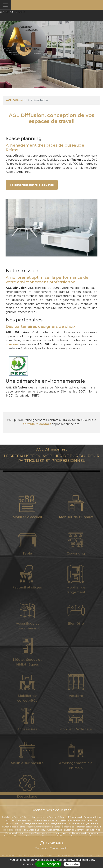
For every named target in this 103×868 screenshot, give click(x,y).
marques (12, 344)
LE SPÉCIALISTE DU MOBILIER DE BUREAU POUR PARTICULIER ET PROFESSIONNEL (51, 455)
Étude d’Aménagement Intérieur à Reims (28, 820)
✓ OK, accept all (48, 864)
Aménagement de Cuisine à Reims (65, 823)
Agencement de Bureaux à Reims (49, 817)
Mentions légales (59, 848)
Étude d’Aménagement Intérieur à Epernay (48, 833)
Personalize (72, 864)
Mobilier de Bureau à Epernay (30, 830)
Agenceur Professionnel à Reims (43, 827)
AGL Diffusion (16, 100)
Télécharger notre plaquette (32, 185)
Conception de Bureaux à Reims (67, 820)
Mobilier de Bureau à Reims (16, 817)
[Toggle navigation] (5, 5)
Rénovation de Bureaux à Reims (84, 817)
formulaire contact (37, 424)
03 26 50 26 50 (12, 12)
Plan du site (41, 848)
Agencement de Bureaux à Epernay (65, 830)
